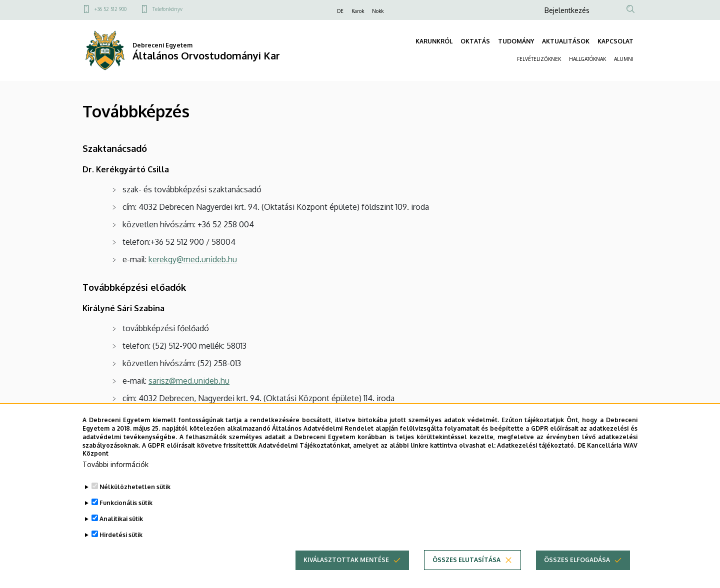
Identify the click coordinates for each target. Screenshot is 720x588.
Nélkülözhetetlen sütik (135, 502)
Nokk (378, 11)
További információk (115, 479)
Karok (358, 11)
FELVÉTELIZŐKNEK (539, 59)
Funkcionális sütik (126, 518)
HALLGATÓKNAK (587, 59)
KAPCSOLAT (615, 41)
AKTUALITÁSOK (566, 41)
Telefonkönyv (167, 9)
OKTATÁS (475, 41)
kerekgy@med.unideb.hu (193, 259)
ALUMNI (624, 59)
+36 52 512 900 (110, 9)
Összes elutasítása (466, 575)
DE (340, 11)
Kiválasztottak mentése (346, 575)
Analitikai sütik (121, 534)
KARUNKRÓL (434, 41)
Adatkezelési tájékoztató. (536, 460)
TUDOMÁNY (516, 41)
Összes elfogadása (577, 575)
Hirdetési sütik (121, 550)
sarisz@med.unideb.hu (189, 381)
